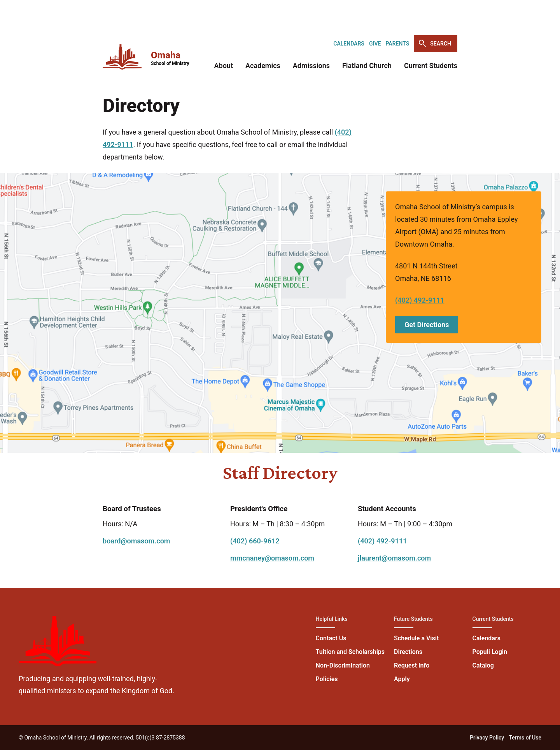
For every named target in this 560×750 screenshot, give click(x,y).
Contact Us (331, 638)
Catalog (483, 665)
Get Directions (427, 325)
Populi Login (490, 652)
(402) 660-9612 (255, 541)
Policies (327, 679)
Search (434, 44)
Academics (263, 66)
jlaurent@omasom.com (394, 558)
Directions (408, 652)
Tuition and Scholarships (350, 652)
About (224, 66)
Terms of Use (525, 738)
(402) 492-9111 (420, 300)
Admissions (311, 66)
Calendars (349, 44)
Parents (397, 44)
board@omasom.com (136, 541)
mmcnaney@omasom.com (272, 558)
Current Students (431, 66)
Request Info (412, 665)
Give (375, 44)
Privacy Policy (487, 738)
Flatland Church (367, 66)
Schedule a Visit (416, 638)
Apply (402, 679)
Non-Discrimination (343, 665)
